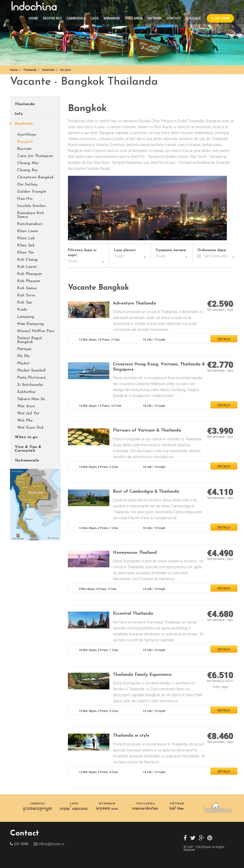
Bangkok (25, 142)
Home (33, 18)
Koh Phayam (29, 281)
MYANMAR (112, 18)
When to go (26, 437)
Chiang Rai (27, 170)
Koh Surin (26, 295)
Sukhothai (26, 392)
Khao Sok (26, 245)
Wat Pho (25, 421)
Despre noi (52, 18)
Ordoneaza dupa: (212, 250)
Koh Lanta (27, 267)
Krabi (22, 310)
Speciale (193, 18)
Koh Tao (25, 303)
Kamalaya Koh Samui (30, 215)
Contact (174, 18)
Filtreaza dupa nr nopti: (82, 253)
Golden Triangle (32, 192)
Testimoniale (27, 461)
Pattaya (24, 349)
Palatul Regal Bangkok (30, 340)
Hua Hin (25, 199)
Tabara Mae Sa (31, 399)
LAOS (95, 18)
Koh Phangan (30, 274)
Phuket (23, 363)
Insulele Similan (31, 206)
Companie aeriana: (171, 250)
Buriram (24, 149)
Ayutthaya (27, 135)
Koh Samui (27, 288)
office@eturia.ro (51, 844)
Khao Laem (28, 231)
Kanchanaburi (30, 224)
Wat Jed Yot (28, 413)
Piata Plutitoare (31, 378)
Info (19, 114)
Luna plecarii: (125, 250)
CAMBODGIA (76, 18)
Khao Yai (25, 253)
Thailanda (30, 70)
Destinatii (48, 70)
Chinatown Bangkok (36, 177)
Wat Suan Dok (30, 428)
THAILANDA (134, 18)
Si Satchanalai (30, 385)
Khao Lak (26, 238)
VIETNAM (154, 18)
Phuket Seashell (31, 371)
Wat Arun (26, 406)
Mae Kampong (31, 324)
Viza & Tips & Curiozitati (28, 449)
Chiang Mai (28, 163)
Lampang (26, 317)
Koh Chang (28, 260)
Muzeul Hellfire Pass (36, 331)
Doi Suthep (27, 185)
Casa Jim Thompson (35, 156)
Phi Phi (23, 356)
